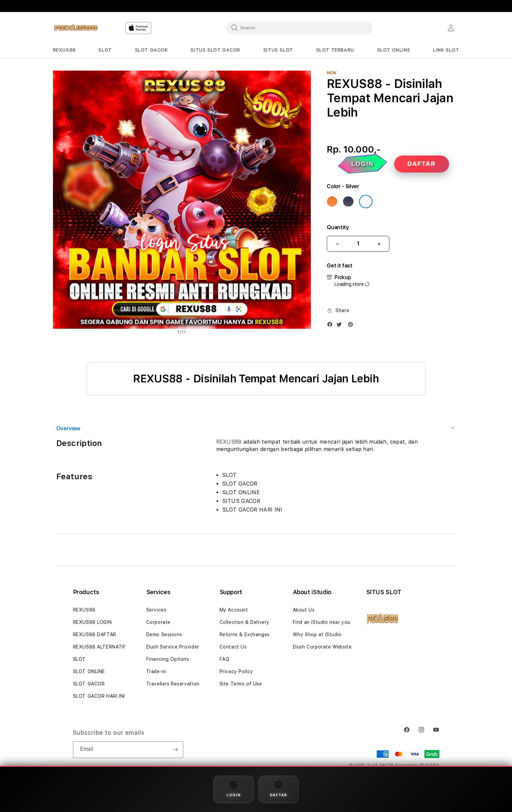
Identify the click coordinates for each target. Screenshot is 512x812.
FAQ (225, 659)
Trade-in (156, 671)
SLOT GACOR (89, 684)
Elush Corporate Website (322, 647)
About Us (304, 610)
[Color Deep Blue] (348, 202)
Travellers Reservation (173, 684)
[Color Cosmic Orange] (332, 202)
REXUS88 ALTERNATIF (100, 647)
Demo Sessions (164, 634)
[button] (64, 50)
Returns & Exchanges (245, 634)
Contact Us (233, 647)
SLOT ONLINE (89, 671)
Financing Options (168, 659)
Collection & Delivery (245, 622)
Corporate (158, 622)
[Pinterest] (352, 326)
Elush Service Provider (173, 647)
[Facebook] (331, 326)
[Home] (76, 28)
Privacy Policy (236, 671)
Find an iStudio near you (322, 622)
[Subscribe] (176, 750)
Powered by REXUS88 (417, 765)
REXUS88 (229, 442)
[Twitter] (341, 326)
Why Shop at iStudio (317, 634)
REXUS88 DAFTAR (95, 634)
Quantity (338, 227)
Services (156, 610)
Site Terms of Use (241, 684)
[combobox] (299, 28)
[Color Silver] (366, 202)
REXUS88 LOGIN (92, 622)
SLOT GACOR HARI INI (99, 696)
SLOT (79, 659)
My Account (234, 610)
